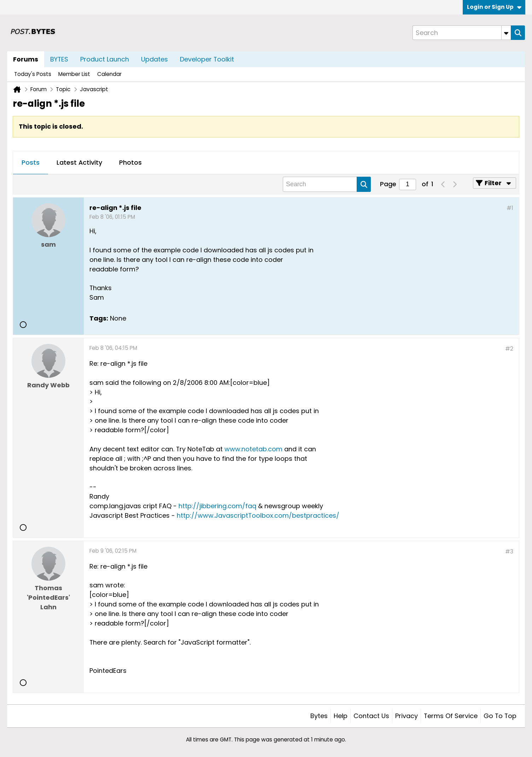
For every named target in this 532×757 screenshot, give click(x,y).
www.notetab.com (253, 449)
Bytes (319, 716)
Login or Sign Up (494, 7)
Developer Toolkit (207, 59)
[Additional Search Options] (506, 33)
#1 (510, 208)
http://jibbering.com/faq (217, 506)
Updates (154, 59)
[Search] (462, 33)
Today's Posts (33, 74)
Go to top (500, 716)
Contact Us (371, 716)
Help (341, 716)
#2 (509, 349)
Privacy (407, 716)
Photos (130, 162)
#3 (509, 551)
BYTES (59, 59)
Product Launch (105, 59)
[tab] (31, 163)
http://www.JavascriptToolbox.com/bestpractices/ (258, 515)
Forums (26, 59)
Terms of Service (451, 716)
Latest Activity (79, 162)
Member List (74, 74)
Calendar (109, 74)
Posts (31, 162)
